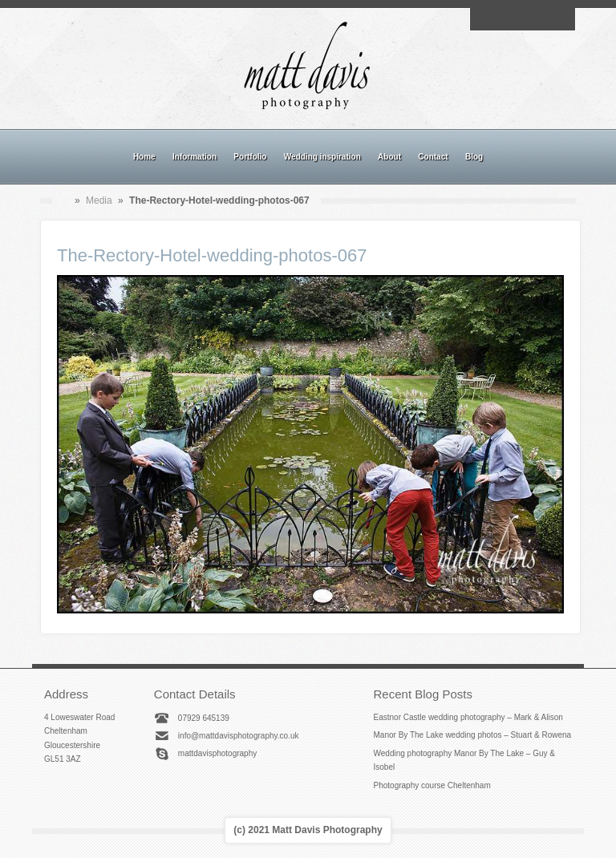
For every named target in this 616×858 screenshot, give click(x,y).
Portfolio (250, 157)
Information (195, 157)
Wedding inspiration (322, 157)
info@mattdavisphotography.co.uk (239, 736)
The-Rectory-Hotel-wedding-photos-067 (212, 255)
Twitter (559, 19)
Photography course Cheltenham (432, 785)
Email (485, 19)
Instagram (522, 19)
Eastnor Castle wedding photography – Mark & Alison (468, 717)
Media (99, 200)
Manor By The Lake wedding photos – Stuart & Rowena (473, 735)
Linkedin (541, 19)
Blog (474, 157)
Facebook (504, 19)
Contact (433, 157)
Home (144, 157)
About (389, 157)
